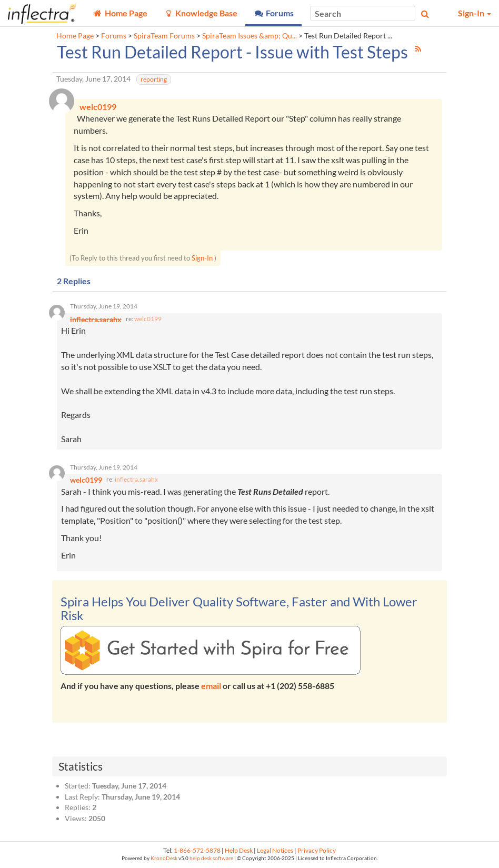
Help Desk (239, 850)
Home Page (75, 36)
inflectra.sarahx (136, 479)
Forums (114, 36)
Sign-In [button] (475, 13)
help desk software (211, 858)
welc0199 (148, 319)
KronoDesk (164, 858)
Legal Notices (275, 850)
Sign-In (202, 258)
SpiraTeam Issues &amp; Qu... (249, 36)
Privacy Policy (317, 850)
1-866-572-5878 (197, 850)
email (211, 686)
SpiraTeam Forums (164, 36)
